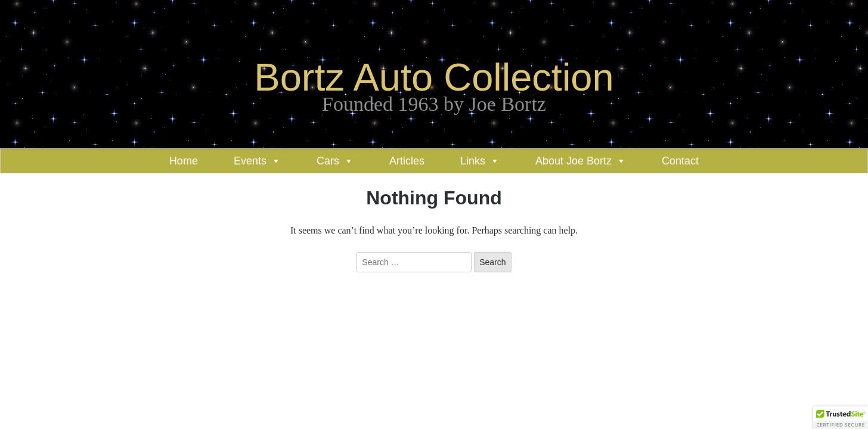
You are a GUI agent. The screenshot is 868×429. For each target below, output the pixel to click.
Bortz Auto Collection (434, 77)
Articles (407, 161)
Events (250, 161)
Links (473, 161)
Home (184, 161)
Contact (680, 161)
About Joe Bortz (573, 161)
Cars (328, 161)
